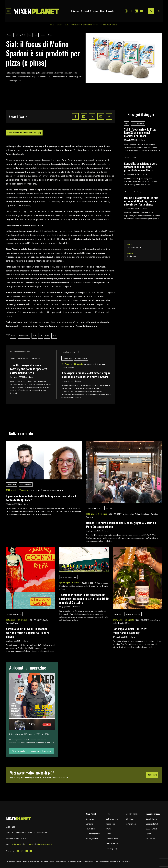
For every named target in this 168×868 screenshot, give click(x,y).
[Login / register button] (151, 11)
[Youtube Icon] (141, 11)
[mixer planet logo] (19, 819)
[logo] (36, 11)
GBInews (75, 11)
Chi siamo (90, 819)
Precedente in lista (20, 352)
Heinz (127, 158)
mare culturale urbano (95, 508)
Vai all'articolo (19, 751)
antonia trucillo (23, 359)
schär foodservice (138, 123)
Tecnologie (110, 824)
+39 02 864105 (21, 838)
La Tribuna (151, 839)
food (30, 35)
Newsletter (90, 829)
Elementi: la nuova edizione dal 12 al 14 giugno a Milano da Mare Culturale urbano (121, 525)
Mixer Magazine (93, 834)
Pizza (50, 35)
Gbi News (130, 819)
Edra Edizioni (152, 819)
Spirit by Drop (112, 843)
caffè (13, 359)
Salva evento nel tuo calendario (24, 133)
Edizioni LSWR (152, 824)
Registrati (152, 775)
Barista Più (86, 11)
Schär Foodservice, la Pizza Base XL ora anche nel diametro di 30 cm (140, 132)
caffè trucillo (36, 359)
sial (36, 35)
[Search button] (159, 11)
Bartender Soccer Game (68, 577)
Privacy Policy (92, 839)
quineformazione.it (44, 844)
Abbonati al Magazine (41, 751)
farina (9, 35)
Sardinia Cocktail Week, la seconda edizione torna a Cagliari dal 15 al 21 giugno (28, 633)
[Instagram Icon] (126, 11)
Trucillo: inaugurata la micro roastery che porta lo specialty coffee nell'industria (28, 369)
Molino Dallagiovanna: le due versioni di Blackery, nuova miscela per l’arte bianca (141, 201)
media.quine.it (17, 844)
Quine (149, 834)
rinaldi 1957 (118, 614)
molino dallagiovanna (139, 192)
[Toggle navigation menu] (8, 11)
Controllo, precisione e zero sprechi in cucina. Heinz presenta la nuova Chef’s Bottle (141, 167)
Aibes (96, 11)
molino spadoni (20, 35)
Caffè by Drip (112, 848)
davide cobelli (67, 358)
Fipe (102, 11)
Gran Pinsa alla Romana (45, 326)
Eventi (60, 25)
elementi (109, 508)
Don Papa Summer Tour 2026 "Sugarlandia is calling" (131, 631)
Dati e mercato (112, 819)
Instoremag (131, 824)
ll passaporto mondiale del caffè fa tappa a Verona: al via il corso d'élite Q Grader (86, 375)
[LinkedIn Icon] (136, 11)
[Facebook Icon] (131, 11)
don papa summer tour (133, 614)
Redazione (29, 377)
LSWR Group (151, 829)
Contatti (89, 824)
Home (52, 25)
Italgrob (110, 11)
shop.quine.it (29, 844)
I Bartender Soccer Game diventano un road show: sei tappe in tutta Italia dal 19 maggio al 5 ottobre (84, 598)
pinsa (43, 35)
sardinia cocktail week (14, 614)
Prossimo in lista (70, 352)
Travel (108, 829)
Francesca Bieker (81, 358)
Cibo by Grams (112, 839)
